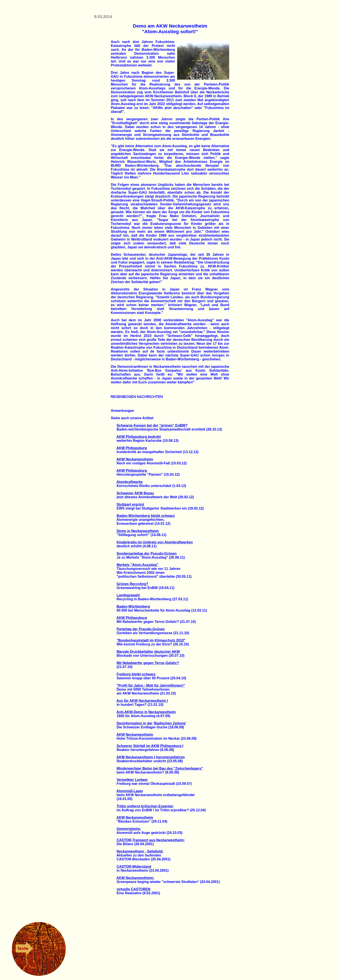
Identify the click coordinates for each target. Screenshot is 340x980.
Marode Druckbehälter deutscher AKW (148, 652)
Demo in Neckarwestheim (138, 531)
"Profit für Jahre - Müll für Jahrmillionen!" (151, 686)
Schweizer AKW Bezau (135, 493)
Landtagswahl (128, 595)
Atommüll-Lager (130, 791)
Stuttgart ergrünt (130, 504)
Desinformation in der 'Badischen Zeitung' (151, 723)
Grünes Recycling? (132, 584)
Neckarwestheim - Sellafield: (140, 851)
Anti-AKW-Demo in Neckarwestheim (146, 712)
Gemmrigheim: (129, 829)
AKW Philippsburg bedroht (139, 437)
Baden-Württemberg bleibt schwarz (146, 516)
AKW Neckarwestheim (135, 459)
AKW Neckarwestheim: (135, 878)
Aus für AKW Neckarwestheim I (142, 701)
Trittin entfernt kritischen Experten (145, 806)
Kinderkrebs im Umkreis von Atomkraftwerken (155, 542)
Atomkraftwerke (130, 482)
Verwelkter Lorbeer (132, 780)
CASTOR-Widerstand (134, 867)
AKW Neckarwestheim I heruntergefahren (151, 757)
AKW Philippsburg (132, 448)
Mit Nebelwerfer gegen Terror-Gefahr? (148, 663)
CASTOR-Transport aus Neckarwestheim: (151, 840)
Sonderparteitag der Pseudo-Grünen (147, 554)
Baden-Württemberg (133, 606)
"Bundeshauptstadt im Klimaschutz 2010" (151, 640)
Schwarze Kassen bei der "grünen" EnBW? (152, 425)
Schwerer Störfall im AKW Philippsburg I (150, 746)
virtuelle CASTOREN (133, 889)
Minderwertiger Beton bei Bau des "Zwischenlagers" (160, 768)
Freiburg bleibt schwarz (136, 674)
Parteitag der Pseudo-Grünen (141, 629)
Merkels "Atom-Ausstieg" (138, 565)
